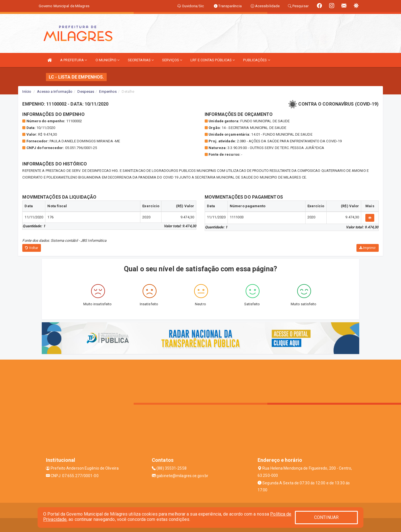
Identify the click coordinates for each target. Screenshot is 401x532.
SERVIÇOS (172, 60)
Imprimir (368, 248)
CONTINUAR (326, 517)
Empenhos (108, 91)
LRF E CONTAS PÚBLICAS (213, 60)
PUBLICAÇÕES (256, 60)
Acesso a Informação (55, 91)
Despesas (86, 91)
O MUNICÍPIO (107, 60)
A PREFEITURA (74, 60)
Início (27, 91)
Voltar (32, 248)
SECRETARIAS (141, 60)
